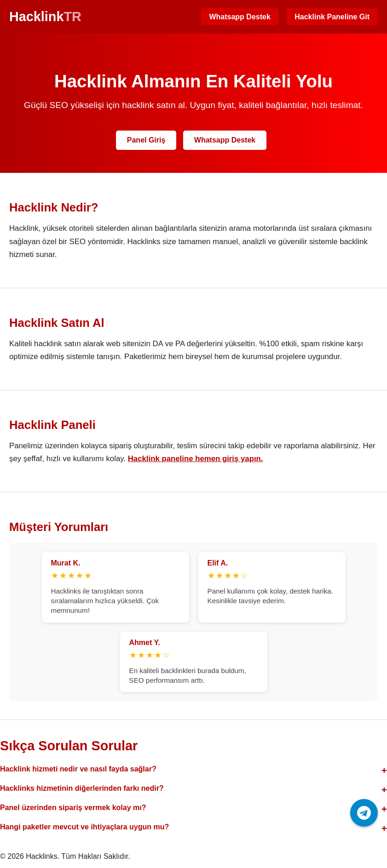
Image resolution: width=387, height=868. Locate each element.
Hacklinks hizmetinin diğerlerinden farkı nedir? (82, 788)
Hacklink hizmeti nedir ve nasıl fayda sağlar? (78, 769)
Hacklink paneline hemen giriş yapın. (196, 459)
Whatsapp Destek (240, 17)
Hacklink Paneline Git (332, 17)
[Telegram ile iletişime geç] (364, 813)
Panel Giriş (146, 140)
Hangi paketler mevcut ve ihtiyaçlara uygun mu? (84, 827)
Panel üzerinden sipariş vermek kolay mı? (73, 808)
